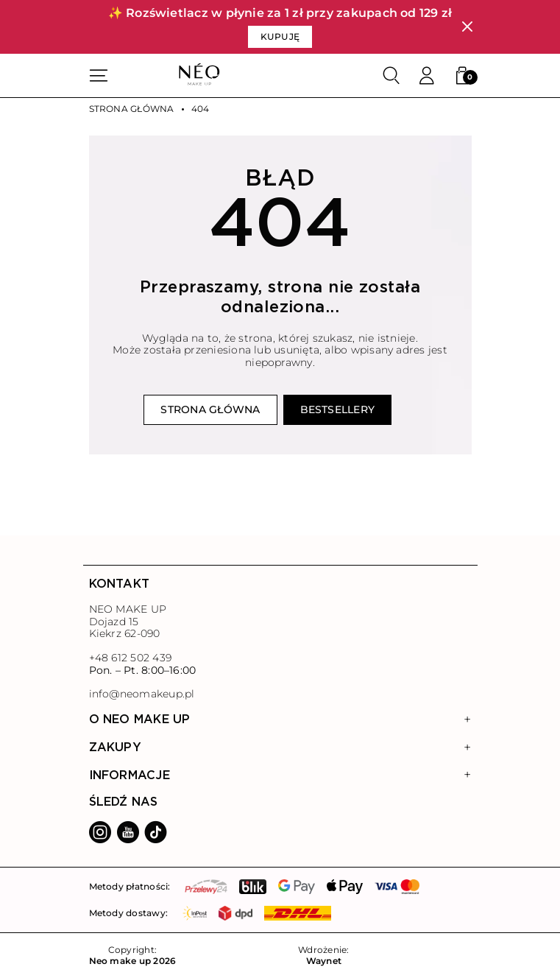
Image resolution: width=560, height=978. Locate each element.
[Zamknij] (467, 27)
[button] (462, 76)
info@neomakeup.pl (142, 694)
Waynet (324, 961)
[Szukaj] (391, 76)
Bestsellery (338, 409)
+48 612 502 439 (130, 658)
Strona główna (132, 109)
